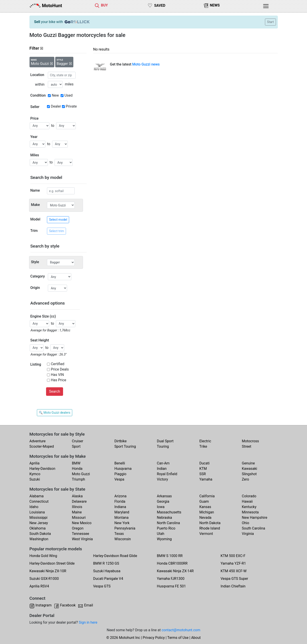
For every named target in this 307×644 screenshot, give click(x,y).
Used (68, 95)
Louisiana (37, 512)
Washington (39, 539)
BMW (76, 463)
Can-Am (163, 463)
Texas (119, 534)
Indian (162, 469)
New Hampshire (255, 518)
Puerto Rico (166, 528)
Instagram (44, 605)
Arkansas (164, 496)
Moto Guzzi (81, 474)
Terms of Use (178, 638)
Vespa (119, 479)
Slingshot (249, 474)
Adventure (38, 441)
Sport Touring (125, 446)
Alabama (37, 496)
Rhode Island (210, 528)
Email (89, 605)
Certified (57, 364)
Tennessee (81, 534)
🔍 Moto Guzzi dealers (55, 413)
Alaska (77, 496)
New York (122, 523)
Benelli (120, 463)
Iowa (161, 507)
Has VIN (57, 375)
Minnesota (250, 512)
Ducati (205, 463)
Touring (163, 446)
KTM (203, 469)
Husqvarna (123, 469)
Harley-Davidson (42, 469)
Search (54, 391)
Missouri (79, 518)
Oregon (78, 528)
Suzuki (35, 479)
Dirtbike (121, 441)
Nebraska (165, 518)
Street (247, 446)
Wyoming (164, 539)
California (207, 496)
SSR (203, 474)
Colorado (249, 496)
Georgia (163, 501)
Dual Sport (165, 441)
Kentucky (249, 507)
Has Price (58, 380)
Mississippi (39, 518)
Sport (76, 446)
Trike (203, 446)
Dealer (56, 106)
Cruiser (78, 441)
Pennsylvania (125, 528)
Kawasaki (250, 469)
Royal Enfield (167, 474)
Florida (120, 501)
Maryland (122, 512)
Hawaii (247, 501)
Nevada (205, 518)
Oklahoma (38, 528)
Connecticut (39, 501)
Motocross (251, 441)
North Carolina (168, 523)
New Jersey (39, 523)
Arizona (121, 496)
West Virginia (83, 539)
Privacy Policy (154, 638)
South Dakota (40, 534)
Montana (122, 518)
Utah (161, 534)
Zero (246, 479)
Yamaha (206, 479)
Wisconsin (123, 539)
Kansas (205, 507)
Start (270, 22)
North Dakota (210, 523)
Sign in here (88, 622)
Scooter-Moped (42, 446)
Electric (205, 441)
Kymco (35, 474)
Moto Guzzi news (146, 64)
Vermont (206, 534)
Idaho (34, 507)
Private (71, 106)
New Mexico (82, 523)
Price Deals (60, 369)
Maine (77, 512)
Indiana (120, 507)
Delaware (79, 501)
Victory (163, 479)
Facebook (68, 605)
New (55, 95)
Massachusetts (169, 512)
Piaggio (121, 474)
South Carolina (254, 528)
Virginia (248, 534)
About (196, 638)
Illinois (77, 507)
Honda (77, 469)
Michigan (207, 512)
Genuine (248, 463)
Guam (204, 501)
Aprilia (35, 463)
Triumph (79, 479)
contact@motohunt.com (181, 630)
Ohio (246, 523)
